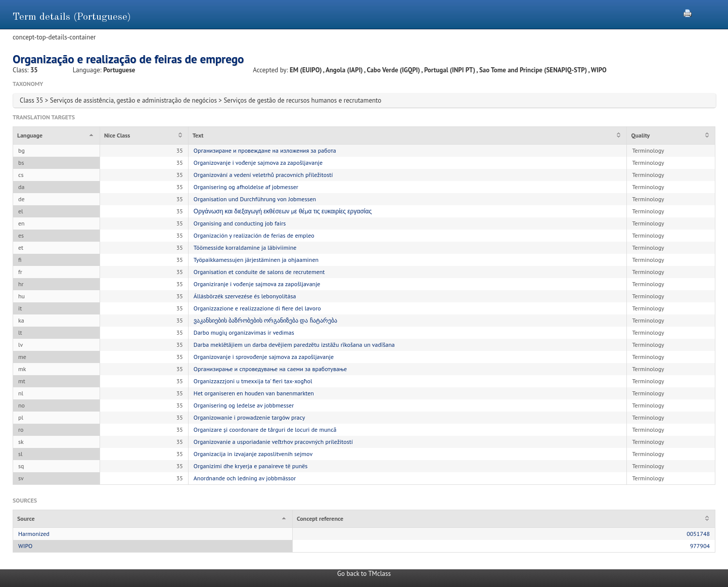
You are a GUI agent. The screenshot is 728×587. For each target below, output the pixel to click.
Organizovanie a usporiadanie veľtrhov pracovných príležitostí (273, 442)
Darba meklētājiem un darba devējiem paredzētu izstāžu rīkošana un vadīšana (294, 345)
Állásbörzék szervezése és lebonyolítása (245, 296)
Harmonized (34, 534)
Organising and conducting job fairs (240, 223)
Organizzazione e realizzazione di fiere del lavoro (257, 308)
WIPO (25, 546)
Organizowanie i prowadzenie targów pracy (249, 417)
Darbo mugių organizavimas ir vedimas (244, 332)
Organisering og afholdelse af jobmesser (246, 187)
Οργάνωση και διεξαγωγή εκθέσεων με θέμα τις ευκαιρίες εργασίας (283, 211)
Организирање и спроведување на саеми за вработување (270, 369)
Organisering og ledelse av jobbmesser (244, 405)
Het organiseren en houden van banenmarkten (254, 393)
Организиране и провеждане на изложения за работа (265, 150)
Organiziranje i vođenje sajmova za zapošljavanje (257, 284)
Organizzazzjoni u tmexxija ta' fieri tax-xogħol (253, 381)
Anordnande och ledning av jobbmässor (245, 478)
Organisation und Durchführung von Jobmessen (255, 199)
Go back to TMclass (364, 574)
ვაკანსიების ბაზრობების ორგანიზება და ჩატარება (265, 320)
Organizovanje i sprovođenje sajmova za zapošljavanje (264, 357)
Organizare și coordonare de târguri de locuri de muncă (265, 430)
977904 (700, 546)
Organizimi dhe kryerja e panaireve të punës (251, 466)
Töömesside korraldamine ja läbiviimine (245, 247)
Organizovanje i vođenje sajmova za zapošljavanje (258, 163)
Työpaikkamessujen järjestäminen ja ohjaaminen (256, 260)
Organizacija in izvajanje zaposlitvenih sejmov (253, 454)
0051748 (698, 534)
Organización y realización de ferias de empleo (254, 235)
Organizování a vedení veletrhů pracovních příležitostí (263, 175)
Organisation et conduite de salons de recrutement (259, 272)
